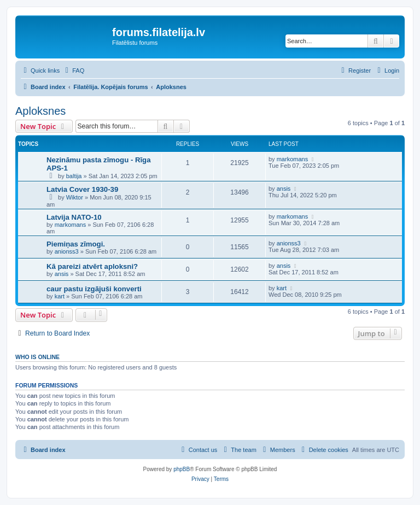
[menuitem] (73, 71)
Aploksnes (40, 111)
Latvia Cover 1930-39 (82, 189)
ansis (284, 189)
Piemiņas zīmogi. (76, 244)
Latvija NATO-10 (74, 217)
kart (60, 296)
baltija (74, 176)
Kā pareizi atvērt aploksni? (92, 266)
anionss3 (67, 251)
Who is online (37, 357)
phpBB (182, 469)
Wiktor (75, 197)
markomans (292, 159)
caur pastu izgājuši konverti (94, 289)
